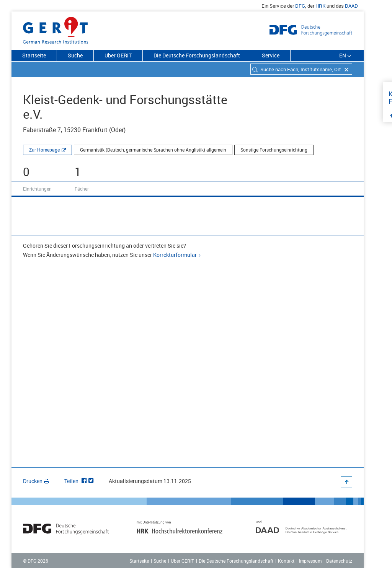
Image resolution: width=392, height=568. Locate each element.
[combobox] (301, 69)
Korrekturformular (175, 255)
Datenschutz (339, 561)
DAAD (351, 6)
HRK (320, 6)
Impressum (310, 561)
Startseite (34, 55)
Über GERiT (118, 55)
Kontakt (286, 561)
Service (271, 55)
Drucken (36, 481)
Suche (75, 55)
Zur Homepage (44, 150)
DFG (300, 6)
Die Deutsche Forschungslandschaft (197, 55)
